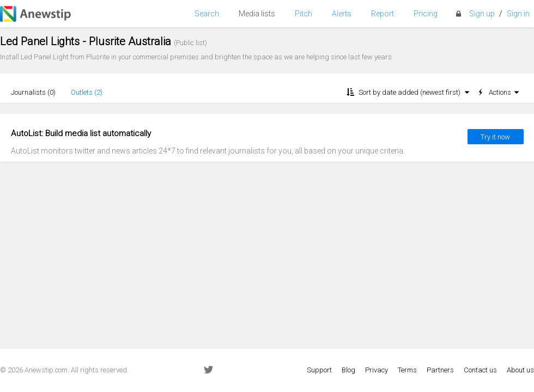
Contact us (480, 370)
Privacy (377, 370)
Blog (348, 370)
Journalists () (33, 92)
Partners (440, 370)
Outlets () (87, 92)
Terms (407, 370)
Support (319, 370)
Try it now (495, 137)
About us (520, 370)
